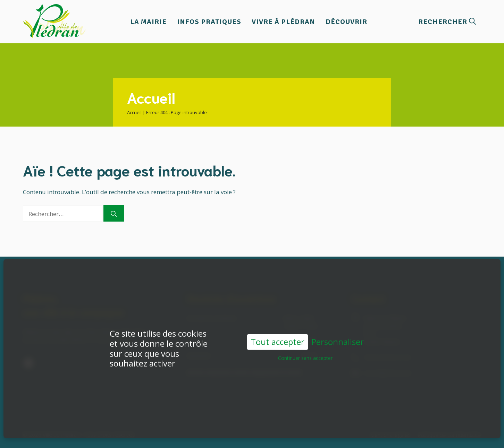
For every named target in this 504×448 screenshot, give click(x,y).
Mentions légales (390, 435)
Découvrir (346, 22)
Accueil (134, 112)
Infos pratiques (209, 22)
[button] (447, 22)
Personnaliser (338, 333)
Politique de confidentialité (449, 435)
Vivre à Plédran (283, 22)
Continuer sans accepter (305, 349)
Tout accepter (278, 333)
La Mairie (148, 22)
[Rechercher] (114, 214)
